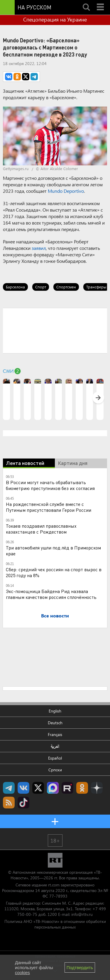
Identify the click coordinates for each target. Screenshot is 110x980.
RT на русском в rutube (67, 788)
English (55, 711)
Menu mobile (101, 2)
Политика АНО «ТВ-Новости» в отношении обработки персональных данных (55, 924)
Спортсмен (66, 287)
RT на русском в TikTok (23, 803)
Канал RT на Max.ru (53, 788)
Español (55, 758)
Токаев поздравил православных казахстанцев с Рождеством (41, 529)
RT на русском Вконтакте (23, 788)
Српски (55, 770)
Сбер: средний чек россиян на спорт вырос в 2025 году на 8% (54, 572)
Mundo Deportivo (66, 191)
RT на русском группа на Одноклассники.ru (82, 788)
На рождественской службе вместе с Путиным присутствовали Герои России (49, 507)
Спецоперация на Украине (55, 19)
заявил (39, 248)
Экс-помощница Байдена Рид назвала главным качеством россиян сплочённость (51, 594)
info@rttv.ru (82, 914)
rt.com (54, 885)
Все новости (55, 616)
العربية (55, 746)
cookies (22, 972)
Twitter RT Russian (38, 788)
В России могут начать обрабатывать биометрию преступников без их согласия (50, 485)
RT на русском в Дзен (97, 788)
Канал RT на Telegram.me (9, 788)
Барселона (15, 287)
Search (86, 2)
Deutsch (55, 723)
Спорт (41, 287)
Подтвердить (80, 967)
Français (55, 734)
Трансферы (96, 287)
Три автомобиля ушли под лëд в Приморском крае (53, 550)
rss (9, 803)
